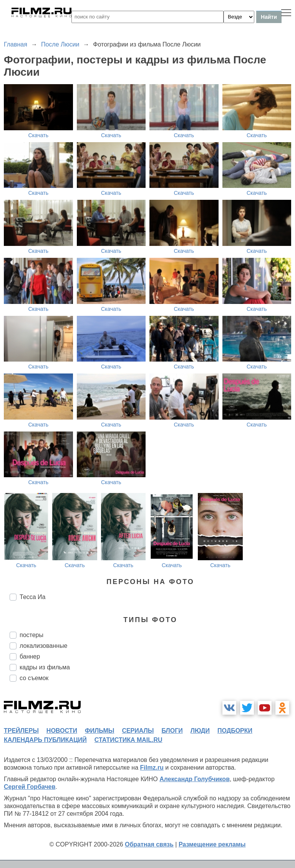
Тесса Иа (33, 597)
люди (200, 731)
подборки (235, 731)
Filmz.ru (152, 768)
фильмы (99, 731)
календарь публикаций (45, 740)
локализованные (43, 646)
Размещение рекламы (212, 844)
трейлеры (21, 731)
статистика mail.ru (128, 740)
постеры (31, 635)
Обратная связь (149, 844)
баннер (30, 656)
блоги (172, 731)
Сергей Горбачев (30, 787)
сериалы (138, 731)
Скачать (39, 135)
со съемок (34, 678)
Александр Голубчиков (195, 779)
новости (62, 731)
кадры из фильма (45, 667)
